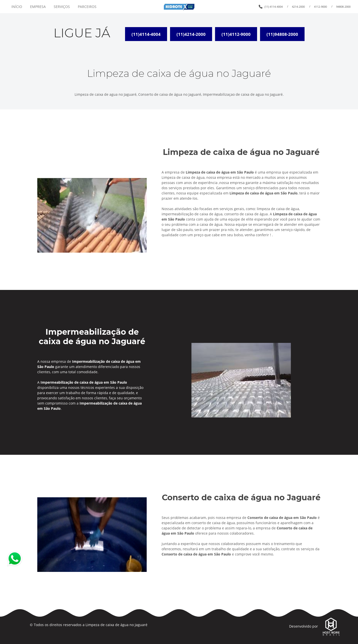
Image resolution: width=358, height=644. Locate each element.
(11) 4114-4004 (274, 7)
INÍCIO (17, 7)
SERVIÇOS (62, 7)
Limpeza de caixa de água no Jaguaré (116, 625)
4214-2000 (298, 7)
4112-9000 (320, 7)
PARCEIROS (87, 7)
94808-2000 (343, 7)
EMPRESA (38, 7)
